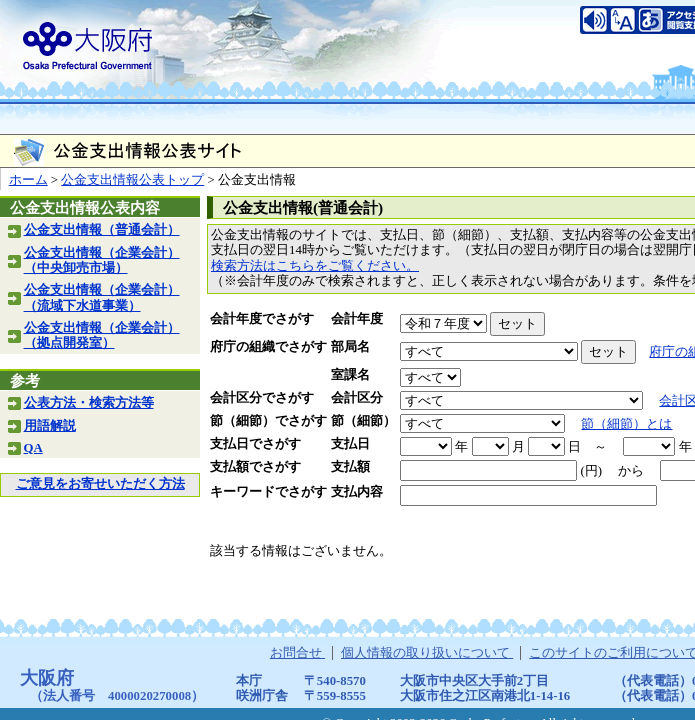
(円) (591, 471)
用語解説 (50, 426)
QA (33, 448)
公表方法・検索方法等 (89, 403)
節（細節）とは (626, 424)
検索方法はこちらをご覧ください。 (315, 266)
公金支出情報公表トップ (132, 180)
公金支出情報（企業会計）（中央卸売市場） (102, 260)
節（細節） (363, 421)
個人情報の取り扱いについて (427, 653)
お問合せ (297, 653)
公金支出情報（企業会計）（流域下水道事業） (102, 297)
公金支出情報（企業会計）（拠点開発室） (102, 335)
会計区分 (357, 398)
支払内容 (357, 492)
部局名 (350, 347)
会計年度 (357, 319)
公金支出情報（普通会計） (102, 230)
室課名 (350, 375)
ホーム (28, 180)
